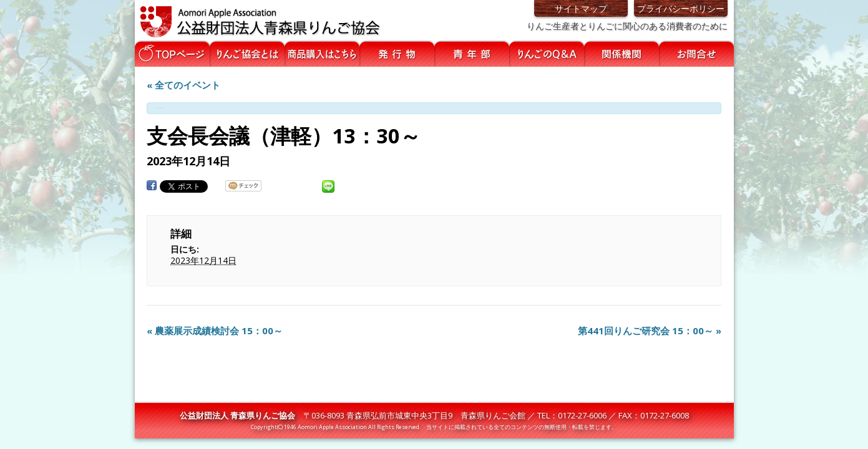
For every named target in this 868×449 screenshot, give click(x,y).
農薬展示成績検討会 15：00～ (215, 331)
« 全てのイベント (183, 85)
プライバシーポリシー (681, 8)
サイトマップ (581, 8)
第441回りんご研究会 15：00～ (650, 331)
